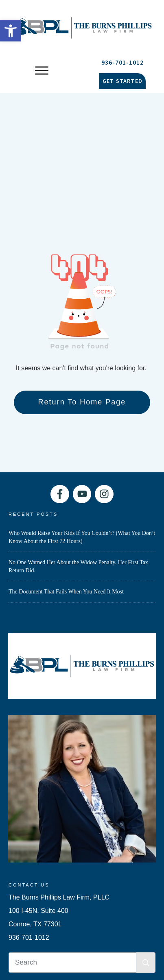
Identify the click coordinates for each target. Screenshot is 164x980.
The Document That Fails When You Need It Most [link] (66, 457)
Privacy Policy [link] (109, 900)
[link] (11, 31)
